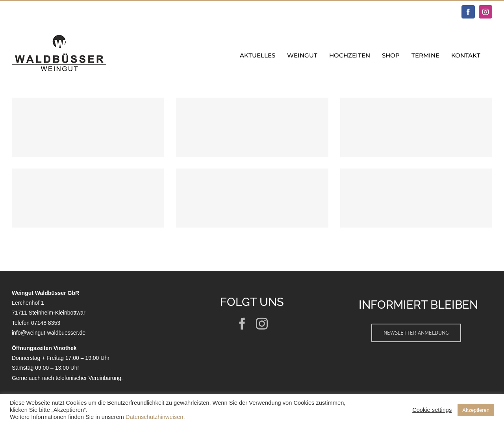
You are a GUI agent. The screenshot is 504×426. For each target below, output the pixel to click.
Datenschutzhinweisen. (155, 417)
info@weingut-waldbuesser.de (49, 333)
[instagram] (262, 324)
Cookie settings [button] (432, 410)
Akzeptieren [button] (476, 410)
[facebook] (242, 324)
